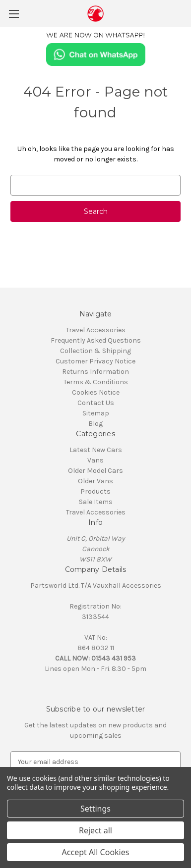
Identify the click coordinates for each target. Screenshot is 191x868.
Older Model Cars (95, 471)
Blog (95, 424)
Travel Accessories (96, 330)
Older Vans (95, 481)
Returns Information (95, 372)
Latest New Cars (96, 450)
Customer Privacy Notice (95, 361)
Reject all (95, 830)
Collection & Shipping (95, 351)
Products (95, 491)
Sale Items (96, 502)
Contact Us (96, 403)
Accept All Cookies (96, 852)
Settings (95, 809)
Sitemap (96, 413)
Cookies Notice (96, 392)
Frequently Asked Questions (96, 340)
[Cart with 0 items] (186, 13)
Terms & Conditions (96, 382)
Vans (95, 460)
